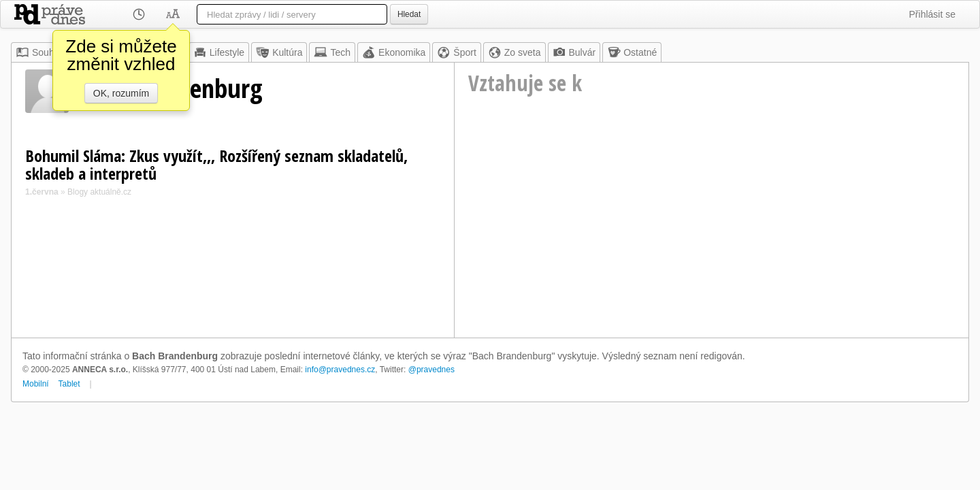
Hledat (409, 14)
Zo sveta (514, 52)
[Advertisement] (712, 235)
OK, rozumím (121, 93)
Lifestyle (219, 52)
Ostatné (632, 52)
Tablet (69, 384)
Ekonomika (394, 52)
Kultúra (279, 52)
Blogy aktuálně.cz (99, 192)
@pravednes (431, 370)
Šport (456, 52)
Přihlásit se (932, 14)
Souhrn (39, 52)
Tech (332, 52)
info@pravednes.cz (340, 370)
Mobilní (36, 384)
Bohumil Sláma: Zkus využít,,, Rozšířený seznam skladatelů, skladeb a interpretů (216, 164)
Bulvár (574, 52)
